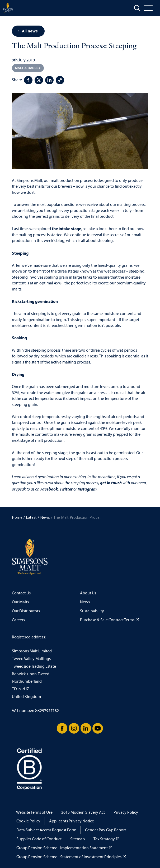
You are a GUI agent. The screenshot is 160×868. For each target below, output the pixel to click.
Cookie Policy (28, 821)
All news (27, 31)
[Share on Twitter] (39, 80)
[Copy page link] (60, 80)
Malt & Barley (28, 68)
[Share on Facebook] (28, 80)
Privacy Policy (126, 812)
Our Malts (20, 602)
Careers (18, 620)
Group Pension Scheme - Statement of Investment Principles (71, 857)
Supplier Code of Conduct (39, 839)
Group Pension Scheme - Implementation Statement (64, 848)
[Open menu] (152, 8)
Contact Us (21, 593)
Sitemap (77, 839)
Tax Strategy (106, 839)
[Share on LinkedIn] (49, 80)
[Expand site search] (137, 8)
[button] (80, 131)
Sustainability (92, 611)
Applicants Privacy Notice (72, 821)
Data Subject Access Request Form (46, 830)
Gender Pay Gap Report (105, 830)
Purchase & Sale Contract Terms (109, 620)
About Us (88, 593)
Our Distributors (26, 611)
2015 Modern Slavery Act (83, 812)
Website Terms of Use (34, 812)
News (85, 602)
